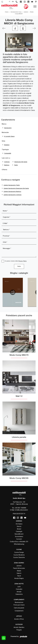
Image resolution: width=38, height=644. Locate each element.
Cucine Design (19, 552)
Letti (19, 587)
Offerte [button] (4, 170)
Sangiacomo (8, 128)
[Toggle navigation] (35, 7)
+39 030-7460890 (20, 508)
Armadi (19, 592)
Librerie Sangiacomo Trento (12, 185)
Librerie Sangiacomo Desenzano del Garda (16, 188)
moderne (7, 145)
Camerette (19, 594)
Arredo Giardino (19, 627)
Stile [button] (3, 141)
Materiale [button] (5, 133)
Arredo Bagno (19, 578)
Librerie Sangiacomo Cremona (13, 195)
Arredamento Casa (16, 12)
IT (10, 2)
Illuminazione (19, 602)
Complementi (19, 611)
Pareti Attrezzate (19, 568)
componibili (8, 153)
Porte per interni (19, 605)
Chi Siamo (19, 524)
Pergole (19, 630)
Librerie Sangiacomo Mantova (12, 191)
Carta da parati (19, 608)
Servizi (19, 526)
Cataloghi (19, 531)
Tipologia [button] (5, 150)
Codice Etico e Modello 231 (19, 542)
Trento (16, 165)
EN (13, 2)
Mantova (7, 165)
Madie (19, 571)
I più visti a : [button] (6, 158)
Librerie (26, 12)
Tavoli (19, 576)
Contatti (19, 539)
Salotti (19, 573)
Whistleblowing (19, 544)
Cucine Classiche (19, 557)
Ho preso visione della (16, 261)
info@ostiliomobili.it (21, 510)
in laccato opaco (9, 136)
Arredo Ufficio (19, 619)
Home (7, 12)
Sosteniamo (19, 537)
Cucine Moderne (19, 555)
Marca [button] (4, 124)
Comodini (19, 589)
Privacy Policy (22, 261)
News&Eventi (19, 534)
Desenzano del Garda (21, 162)
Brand (19, 529)
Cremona (7, 162)
